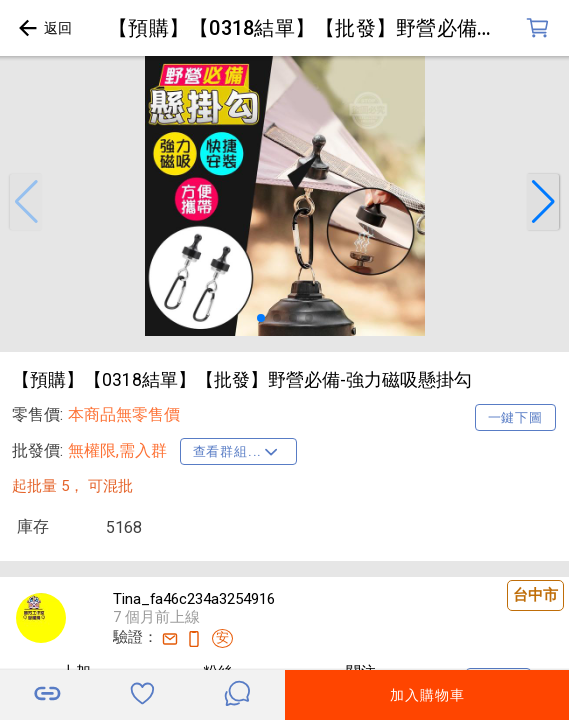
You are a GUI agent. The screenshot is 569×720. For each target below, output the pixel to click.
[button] (26, 202)
